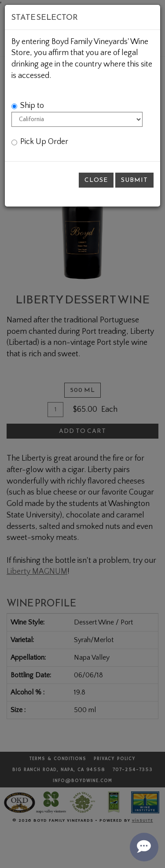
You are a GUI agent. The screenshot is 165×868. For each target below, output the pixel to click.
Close (96, 180)
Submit (134, 180)
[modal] (82, 434)
